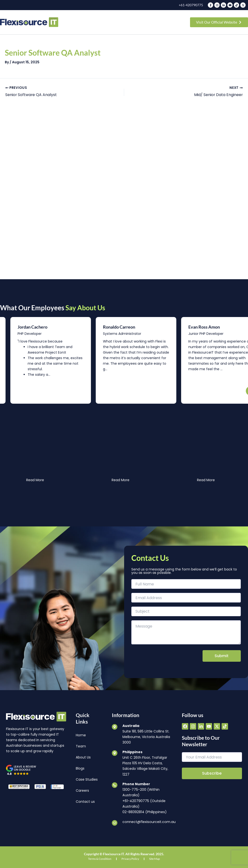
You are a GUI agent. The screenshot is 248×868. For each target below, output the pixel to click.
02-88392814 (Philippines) (144, 812)
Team (81, 747)
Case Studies (87, 780)
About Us (83, 758)
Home (81, 736)
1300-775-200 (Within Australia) (141, 793)
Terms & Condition (100, 859)
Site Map (155, 859)
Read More (35, 480)
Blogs (80, 769)
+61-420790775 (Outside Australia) (144, 804)
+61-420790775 (191, 5)
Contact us (85, 802)
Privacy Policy (130, 859)
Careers (82, 791)
